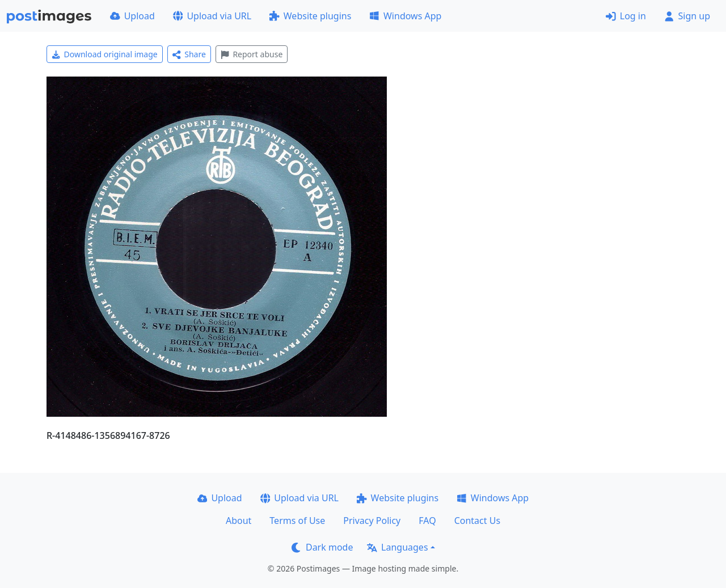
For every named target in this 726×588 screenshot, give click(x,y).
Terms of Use (297, 521)
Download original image (105, 54)
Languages (397, 547)
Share (189, 54)
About (239, 521)
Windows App (405, 16)
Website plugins (310, 16)
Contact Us (477, 521)
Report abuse (252, 54)
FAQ (427, 521)
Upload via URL (212, 16)
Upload (132, 16)
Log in (626, 16)
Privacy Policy (372, 521)
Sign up (687, 16)
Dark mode (322, 547)
